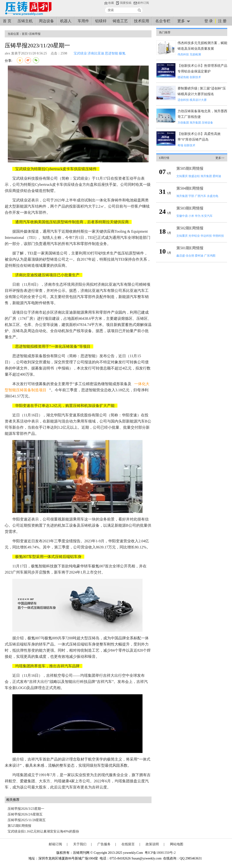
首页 (25, 34)
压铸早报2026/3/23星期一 (26, 809)
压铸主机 (25, 21)
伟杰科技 (183, 54)
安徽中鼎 (182, 216)
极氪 (122, 53)
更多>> (220, 158)
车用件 (83, 21)
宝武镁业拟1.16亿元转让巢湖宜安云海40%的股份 (43, 831)
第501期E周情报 (190, 248)
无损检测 (195, 54)
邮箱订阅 (55, 844)
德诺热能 (183, 77)
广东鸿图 (210, 256)
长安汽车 (207, 216)
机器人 (66, 21)
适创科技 (183, 100)
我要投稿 (126, 3)
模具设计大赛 (198, 100)
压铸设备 (207, 123)
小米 (191, 216)
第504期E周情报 (190, 188)
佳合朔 (190, 256)
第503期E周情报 (190, 208)
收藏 (111, 3)
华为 (198, 216)
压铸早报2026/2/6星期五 (25, 814)
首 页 (7, 21)
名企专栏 (163, 21)
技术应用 (142, 21)
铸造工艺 (120, 21)
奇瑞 (180, 145)
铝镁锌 (101, 21)
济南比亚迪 (96, 53)
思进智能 (112, 53)
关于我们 (80, 844)
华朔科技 (218, 236)
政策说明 (152, 844)
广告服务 (104, 844)
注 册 (222, 21)
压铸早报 (35, 34)
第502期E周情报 (190, 228)
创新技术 (195, 77)
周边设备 (46, 21)
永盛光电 (213, 196)
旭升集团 (195, 123)
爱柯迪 (217, 176)
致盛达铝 (194, 176)
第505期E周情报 (190, 168)
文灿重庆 (182, 176)
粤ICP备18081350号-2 (160, 853)
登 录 (209, 21)
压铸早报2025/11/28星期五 (27, 820)
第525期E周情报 (19, 826)
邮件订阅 (143, 3)
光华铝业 (194, 236)
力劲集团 (183, 123)
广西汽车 (201, 196)
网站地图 (177, 844)
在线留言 (128, 844)
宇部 (191, 196)
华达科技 (206, 236)
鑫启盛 (181, 256)
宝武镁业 (80, 53)
